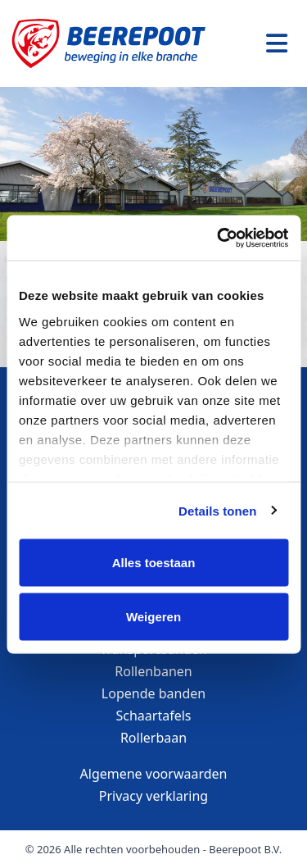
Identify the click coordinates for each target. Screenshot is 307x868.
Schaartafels (154, 716)
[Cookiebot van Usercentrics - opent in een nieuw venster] (219, 238)
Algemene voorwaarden (154, 774)
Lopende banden (153, 693)
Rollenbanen (153, 671)
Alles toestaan (154, 563)
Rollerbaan (153, 738)
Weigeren (153, 616)
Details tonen (217, 510)
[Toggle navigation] (277, 43)
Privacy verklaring (153, 796)
